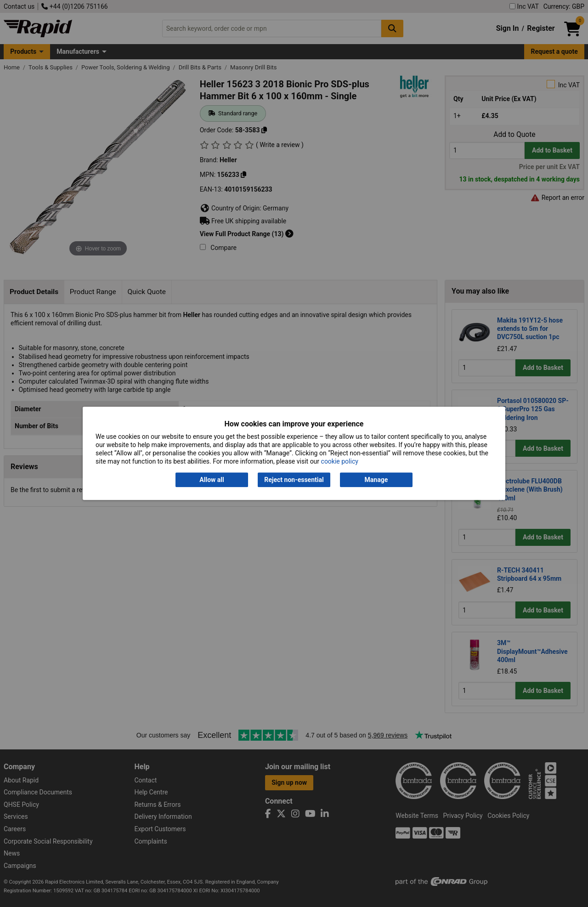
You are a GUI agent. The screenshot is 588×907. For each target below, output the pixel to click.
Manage (376, 480)
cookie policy (340, 462)
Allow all (212, 480)
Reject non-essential (294, 480)
